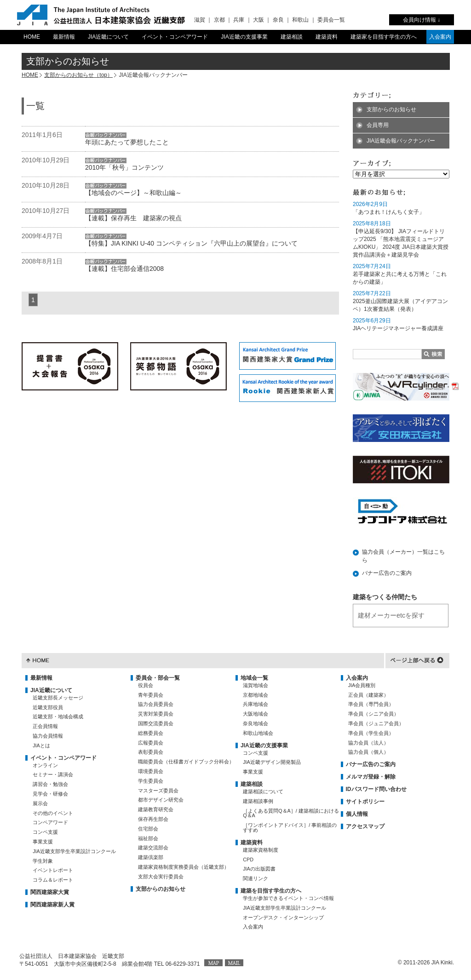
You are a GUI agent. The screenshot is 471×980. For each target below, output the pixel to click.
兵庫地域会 (256, 704)
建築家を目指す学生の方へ (384, 37)
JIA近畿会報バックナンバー (401, 141)
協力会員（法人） (368, 743)
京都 (219, 20)
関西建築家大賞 (50, 892)
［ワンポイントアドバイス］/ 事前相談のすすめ (290, 828)
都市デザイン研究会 (161, 800)
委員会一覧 (331, 20)
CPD (248, 860)
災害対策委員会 (156, 714)
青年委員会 (151, 695)
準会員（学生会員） (371, 733)
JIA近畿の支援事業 (244, 37)
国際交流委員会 (156, 723)
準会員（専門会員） (371, 704)
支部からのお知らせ (391, 109)
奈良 (278, 20)
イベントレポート (53, 870)
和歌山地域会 (258, 733)
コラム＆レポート (53, 880)
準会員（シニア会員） (373, 714)
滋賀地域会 (256, 685)
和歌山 (300, 20)
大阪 (258, 20)
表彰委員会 (151, 752)
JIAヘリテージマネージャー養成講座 (398, 328)
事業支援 (43, 842)
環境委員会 (151, 771)
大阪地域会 (256, 714)
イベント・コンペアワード (175, 37)
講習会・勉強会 (50, 784)
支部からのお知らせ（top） (78, 75)
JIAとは (41, 745)
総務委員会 (151, 733)
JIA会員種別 (362, 685)
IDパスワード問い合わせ (376, 789)
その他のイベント (53, 813)
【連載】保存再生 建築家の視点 (133, 218)
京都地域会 (256, 695)
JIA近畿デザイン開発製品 (272, 762)
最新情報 (64, 37)
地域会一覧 (254, 678)
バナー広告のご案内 (387, 573)
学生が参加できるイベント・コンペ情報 (288, 898)
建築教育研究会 (156, 809)
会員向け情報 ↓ (422, 20)
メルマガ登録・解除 (371, 777)
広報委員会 (151, 743)
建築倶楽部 (151, 857)
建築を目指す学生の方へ (271, 891)
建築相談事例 (258, 801)
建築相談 (292, 37)
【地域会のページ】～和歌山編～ (133, 193)
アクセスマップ (365, 826)
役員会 (146, 685)
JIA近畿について (108, 37)
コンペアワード (50, 822)
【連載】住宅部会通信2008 (124, 269)
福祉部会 (148, 838)
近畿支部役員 (48, 707)
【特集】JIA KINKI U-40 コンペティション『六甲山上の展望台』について (191, 243)
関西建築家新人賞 (52, 905)
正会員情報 (45, 726)
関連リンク (256, 878)
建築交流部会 (153, 848)
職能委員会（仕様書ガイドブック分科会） (186, 762)
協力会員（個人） (368, 752)
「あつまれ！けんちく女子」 (389, 212)
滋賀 (200, 20)
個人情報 (357, 814)
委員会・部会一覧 (158, 678)
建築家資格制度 (261, 850)
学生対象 (43, 861)
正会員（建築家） (368, 695)
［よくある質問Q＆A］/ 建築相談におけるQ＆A (291, 813)
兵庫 (239, 20)
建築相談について (263, 791)
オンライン (45, 765)
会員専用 (378, 125)
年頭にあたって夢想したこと (127, 142)
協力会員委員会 (156, 704)
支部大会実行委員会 (161, 877)
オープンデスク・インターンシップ (283, 917)
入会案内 (440, 37)
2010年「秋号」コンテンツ (124, 167)
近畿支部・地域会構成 (58, 716)
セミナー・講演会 (53, 774)
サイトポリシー (365, 802)
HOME (32, 37)
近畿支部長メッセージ (58, 698)
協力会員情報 (48, 736)
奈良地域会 (256, 723)
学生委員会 (151, 781)
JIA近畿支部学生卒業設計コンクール (74, 851)
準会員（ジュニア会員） (376, 723)
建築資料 (327, 37)
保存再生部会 (153, 819)
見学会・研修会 (50, 794)
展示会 (40, 803)
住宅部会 (148, 829)
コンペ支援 (45, 832)
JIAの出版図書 (259, 869)
